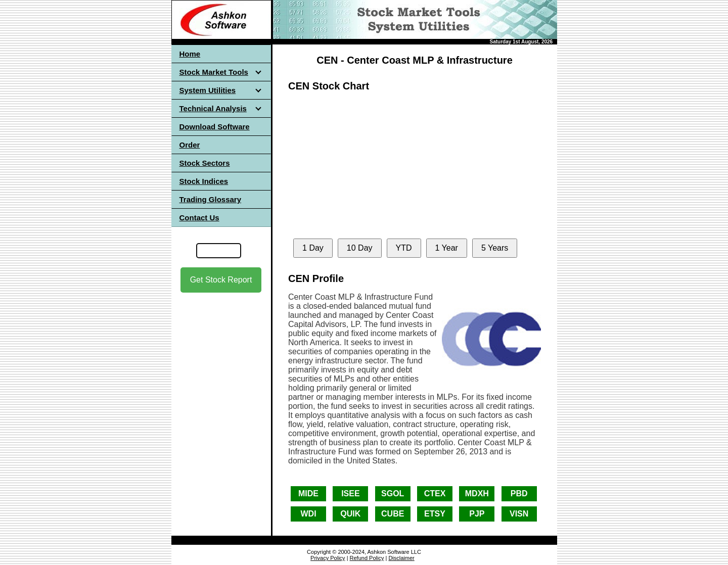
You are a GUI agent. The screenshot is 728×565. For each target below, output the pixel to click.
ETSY (435, 514)
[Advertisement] (221, 384)
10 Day (360, 248)
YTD (404, 248)
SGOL (393, 493)
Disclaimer (401, 558)
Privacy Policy (328, 558)
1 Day (313, 248)
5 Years (495, 248)
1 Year (447, 248)
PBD (519, 493)
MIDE (308, 493)
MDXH (477, 493)
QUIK (350, 514)
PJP (477, 514)
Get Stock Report (221, 280)
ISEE (350, 493)
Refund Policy (367, 558)
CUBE (393, 514)
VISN (519, 514)
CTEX (435, 493)
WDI (308, 514)
